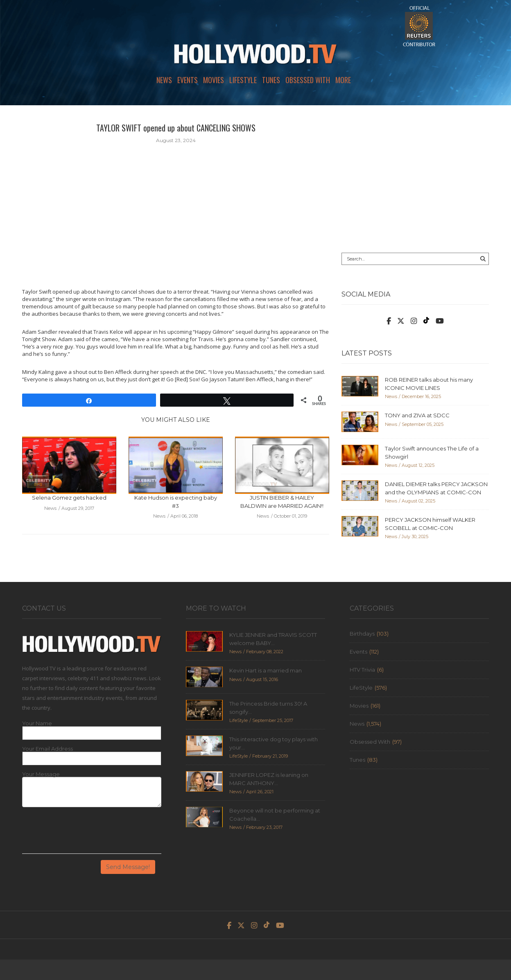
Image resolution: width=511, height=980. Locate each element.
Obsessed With (308, 80)
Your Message (41, 774)
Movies (214, 80)
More (343, 80)
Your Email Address (47, 749)
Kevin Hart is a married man (266, 670)
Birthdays (362, 634)
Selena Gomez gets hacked (69, 498)
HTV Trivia (362, 670)
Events (188, 80)
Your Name (37, 723)
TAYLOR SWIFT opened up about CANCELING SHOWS (176, 128)
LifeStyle (243, 80)
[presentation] (84, 833)
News (164, 80)
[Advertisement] (415, 179)
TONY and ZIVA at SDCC (417, 415)
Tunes (271, 80)
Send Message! (128, 867)
